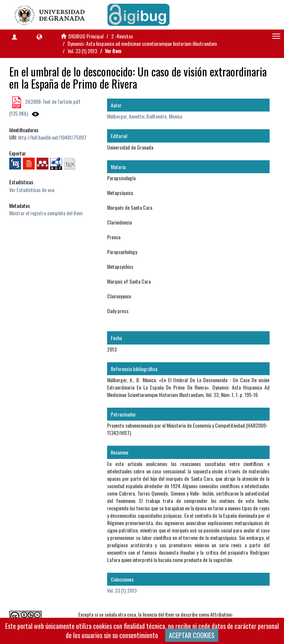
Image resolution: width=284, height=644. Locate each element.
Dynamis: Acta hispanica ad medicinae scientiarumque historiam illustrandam (142, 43)
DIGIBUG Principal (86, 36)
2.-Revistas (122, 36)
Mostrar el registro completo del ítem (46, 213)
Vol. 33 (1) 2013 (82, 51)
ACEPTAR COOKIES (192, 635)
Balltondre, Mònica (164, 116)
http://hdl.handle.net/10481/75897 (52, 137)
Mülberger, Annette (126, 116)
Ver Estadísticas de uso (32, 190)
